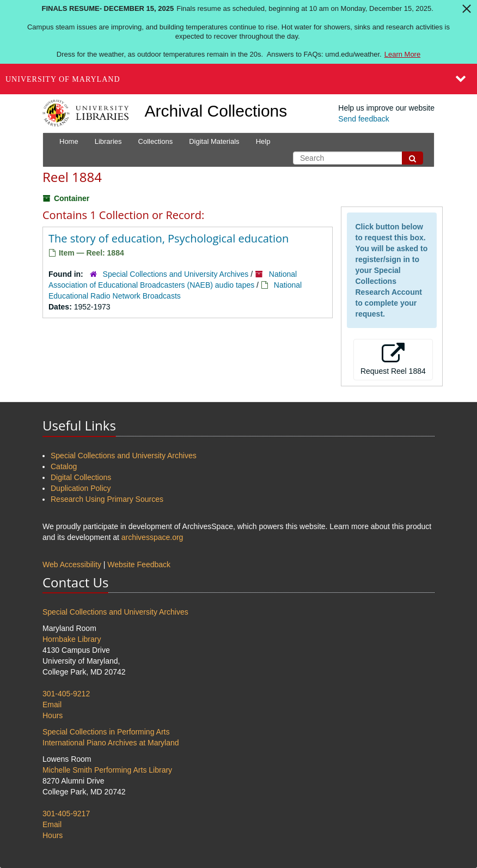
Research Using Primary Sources (107, 499)
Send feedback (363, 119)
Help (263, 141)
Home (69, 141)
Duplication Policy (81, 488)
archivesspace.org (152, 537)
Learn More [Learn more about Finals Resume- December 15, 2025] (402, 54)
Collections (156, 141)
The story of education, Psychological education (169, 238)
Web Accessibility (72, 564)
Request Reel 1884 (393, 359)
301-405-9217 (66, 814)
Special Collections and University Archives (176, 274)
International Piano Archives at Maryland (111, 743)
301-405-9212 (66, 694)
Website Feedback (139, 564)
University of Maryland (63, 79)
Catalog (64, 466)
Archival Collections (216, 111)
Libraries (108, 141)
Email (52, 705)
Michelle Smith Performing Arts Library (107, 770)
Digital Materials (214, 141)
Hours (53, 715)
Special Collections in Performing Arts (106, 732)
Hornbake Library (72, 639)
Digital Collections (81, 477)
